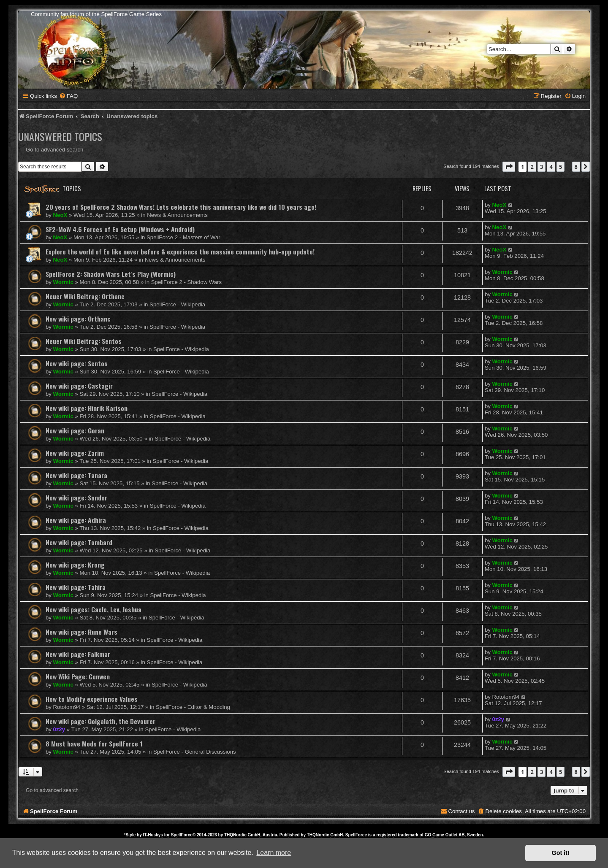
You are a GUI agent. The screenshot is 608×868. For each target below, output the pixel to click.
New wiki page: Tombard (79, 542)
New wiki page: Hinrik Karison (87, 408)
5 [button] (560, 167)
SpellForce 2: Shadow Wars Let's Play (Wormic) (111, 274)
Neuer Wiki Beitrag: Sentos (84, 341)
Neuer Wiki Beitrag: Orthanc (85, 296)
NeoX (60, 215)
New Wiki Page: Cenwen (78, 676)
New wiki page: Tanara (76, 475)
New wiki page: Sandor (76, 498)
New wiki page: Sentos (77, 363)
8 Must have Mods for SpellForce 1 (94, 744)
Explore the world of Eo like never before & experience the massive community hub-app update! (180, 251)
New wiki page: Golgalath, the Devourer (100, 721)
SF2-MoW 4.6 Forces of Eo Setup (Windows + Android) (120, 229)
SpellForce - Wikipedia (177, 304)
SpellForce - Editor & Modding (193, 707)
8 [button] (576, 167)
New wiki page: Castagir (79, 386)
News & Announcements (177, 215)
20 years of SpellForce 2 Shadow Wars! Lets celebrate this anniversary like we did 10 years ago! (181, 207)
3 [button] (541, 167)
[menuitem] (68, 96)
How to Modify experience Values (92, 699)
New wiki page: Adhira (76, 520)
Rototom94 (67, 707)
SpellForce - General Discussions (195, 752)
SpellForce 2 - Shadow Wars (186, 282)
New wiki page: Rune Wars (81, 632)
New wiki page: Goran (75, 430)
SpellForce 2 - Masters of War (183, 237)
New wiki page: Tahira (76, 587)
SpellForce (182, 835)
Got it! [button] (561, 853)
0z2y (59, 729)
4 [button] (551, 167)
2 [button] (532, 167)
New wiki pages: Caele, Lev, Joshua (94, 609)
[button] (509, 167)
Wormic (63, 282)
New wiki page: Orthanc (78, 319)
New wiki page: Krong (75, 565)
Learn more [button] (274, 853)
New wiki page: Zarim (75, 453)
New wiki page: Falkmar (78, 654)
